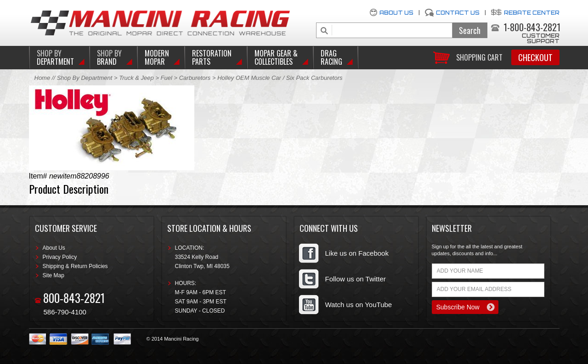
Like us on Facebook (357, 253)
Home (42, 78)
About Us (396, 13)
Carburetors (195, 78)
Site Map (54, 275)
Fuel (167, 78)
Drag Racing (331, 57)
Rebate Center (532, 13)
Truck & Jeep (136, 78)
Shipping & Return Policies (75, 266)
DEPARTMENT (55, 57)
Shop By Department (85, 78)
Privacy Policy (60, 257)
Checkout (535, 57)
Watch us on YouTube (359, 305)
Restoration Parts (212, 57)
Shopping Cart (479, 57)
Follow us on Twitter (356, 279)
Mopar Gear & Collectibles (276, 57)
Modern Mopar (157, 57)
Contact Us (458, 13)
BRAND (109, 57)
